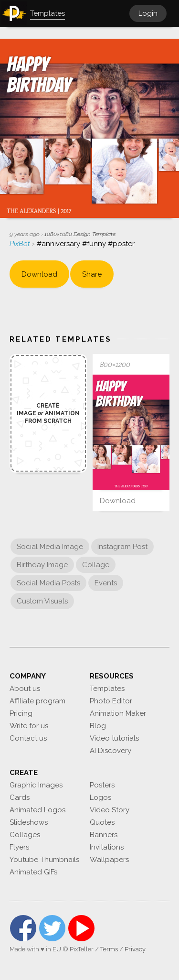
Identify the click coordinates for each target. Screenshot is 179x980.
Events (106, 583)
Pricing (21, 713)
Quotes (102, 822)
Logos (100, 797)
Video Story (110, 810)
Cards (20, 797)
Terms (109, 949)
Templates (107, 689)
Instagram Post (122, 547)
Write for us (29, 726)
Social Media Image (50, 547)
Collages (25, 835)
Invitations (107, 847)
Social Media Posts (48, 583)
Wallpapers (109, 860)
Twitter (52, 928)
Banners (104, 835)
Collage (96, 565)
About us (25, 689)
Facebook (23, 928)
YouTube (81, 928)
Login (148, 13)
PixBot (21, 244)
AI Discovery (111, 751)
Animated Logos (37, 810)
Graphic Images (36, 785)
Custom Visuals (42, 601)
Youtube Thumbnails (44, 860)
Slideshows (29, 822)
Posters (102, 785)
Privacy (135, 949)
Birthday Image (42, 565)
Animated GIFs (33, 872)
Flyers (19, 847)
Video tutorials (114, 738)
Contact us (28, 738)
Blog (98, 726)
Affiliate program (37, 701)
